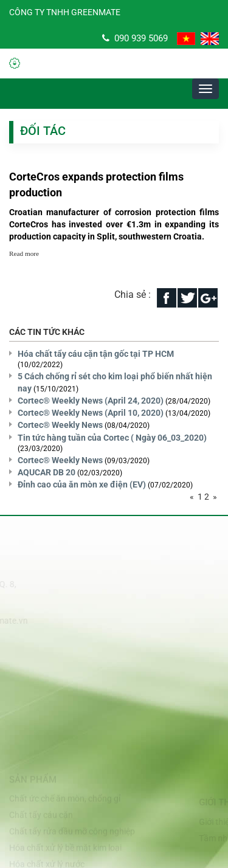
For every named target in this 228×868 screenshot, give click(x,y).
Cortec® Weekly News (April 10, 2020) (91, 413)
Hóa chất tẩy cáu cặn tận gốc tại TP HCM (96, 354)
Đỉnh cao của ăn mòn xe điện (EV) (82, 484)
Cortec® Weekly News (60, 425)
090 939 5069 (135, 38)
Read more (24, 253)
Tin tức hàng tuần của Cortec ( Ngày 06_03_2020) (112, 438)
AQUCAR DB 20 (47, 472)
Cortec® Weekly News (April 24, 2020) (91, 401)
